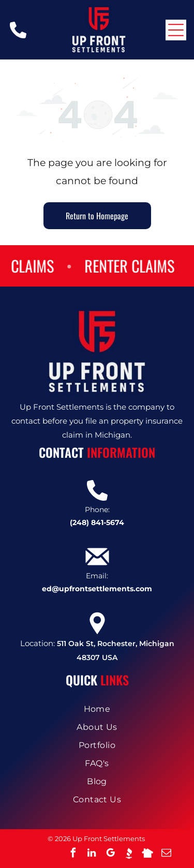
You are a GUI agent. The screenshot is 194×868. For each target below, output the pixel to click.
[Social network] (129, 854)
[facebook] (73, 854)
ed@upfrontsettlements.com (97, 589)
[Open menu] (176, 30)
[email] (166, 854)
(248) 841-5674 (97, 522)
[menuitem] (97, 709)
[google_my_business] (110, 854)
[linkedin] (92, 854)
